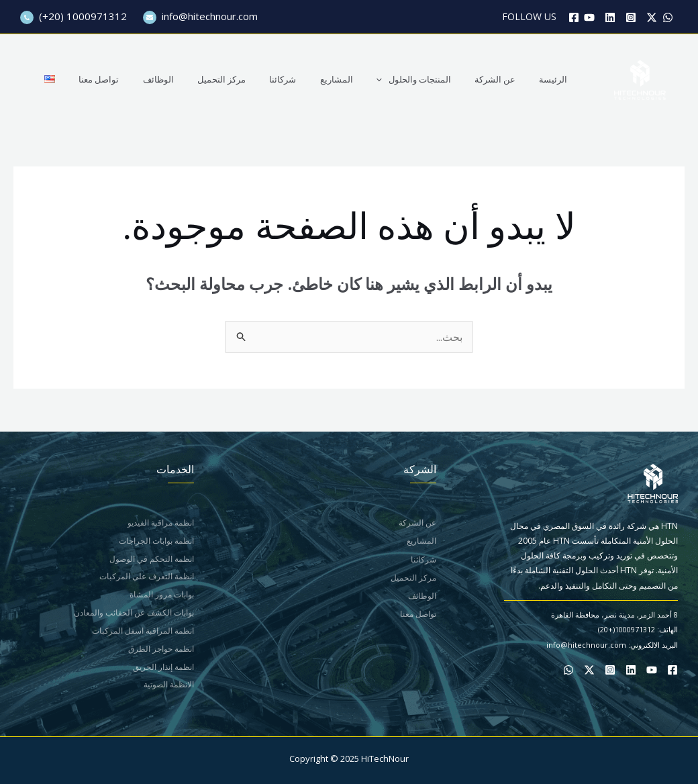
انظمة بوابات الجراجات (156, 541)
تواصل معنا (146, 79)
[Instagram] (631, 17)
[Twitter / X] (652, 17)
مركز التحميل (256, 79)
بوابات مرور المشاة (162, 596)
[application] (398, 79)
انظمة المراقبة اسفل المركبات (143, 633)
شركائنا (311, 79)
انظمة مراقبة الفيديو (161, 523)
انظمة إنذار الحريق (163, 669)
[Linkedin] (610, 17)
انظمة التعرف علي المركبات (147, 578)
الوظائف (199, 79)
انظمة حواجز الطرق (161, 651)
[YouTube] (589, 17)
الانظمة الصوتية (169, 688)
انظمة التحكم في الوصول (152, 559)
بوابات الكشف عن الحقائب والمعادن (134, 614)
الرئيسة (556, 79)
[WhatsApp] (668, 17)
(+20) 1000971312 (73, 16)
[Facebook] (574, 17)
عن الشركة (504, 79)
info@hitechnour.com (200, 16)
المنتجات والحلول (429, 79)
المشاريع (358, 79)
